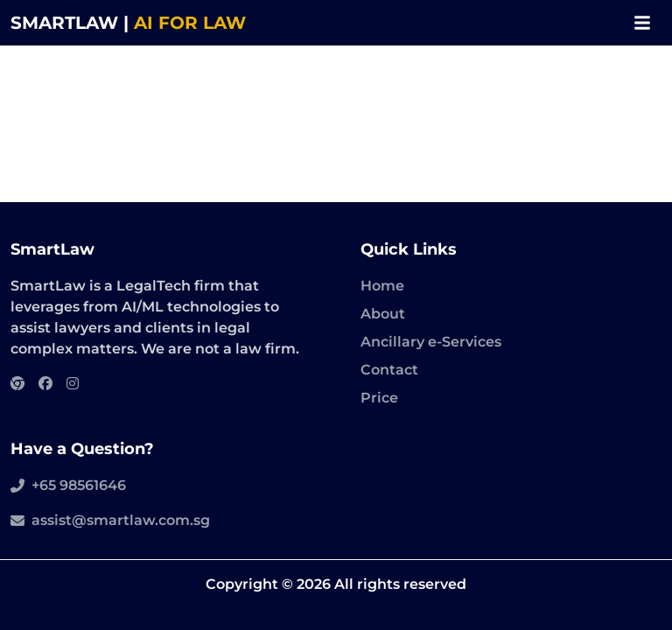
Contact (389, 370)
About (383, 314)
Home (382, 286)
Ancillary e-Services (431, 342)
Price (379, 398)
